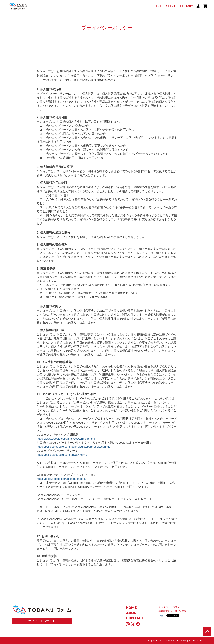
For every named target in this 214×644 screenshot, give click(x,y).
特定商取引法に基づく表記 (173, 611)
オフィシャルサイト (42, 621)
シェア (162, 616)
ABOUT (171, 6)
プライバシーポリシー (170, 607)
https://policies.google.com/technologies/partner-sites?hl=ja (74, 447)
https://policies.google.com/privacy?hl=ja (62, 455)
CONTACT (186, 6)
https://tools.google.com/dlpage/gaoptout (62, 479)
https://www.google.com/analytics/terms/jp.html (66, 439)
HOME (158, 6)
